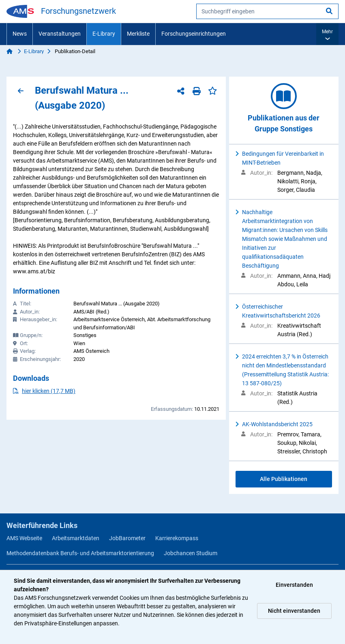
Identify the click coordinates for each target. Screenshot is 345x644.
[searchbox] (267, 11)
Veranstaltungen (60, 34)
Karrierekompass (177, 538)
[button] (327, 34)
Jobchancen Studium (191, 553)
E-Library (104, 34)
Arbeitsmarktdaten (76, 538)
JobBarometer (127, 538)
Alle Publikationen (284, 479)
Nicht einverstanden (294, 611)
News (20, 34)
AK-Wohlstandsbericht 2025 (277, 424)
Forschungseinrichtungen (194, 34)
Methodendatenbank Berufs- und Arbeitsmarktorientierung (80, 553)
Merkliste (138, 34)
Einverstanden (294, 585)
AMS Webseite (24, 538)
